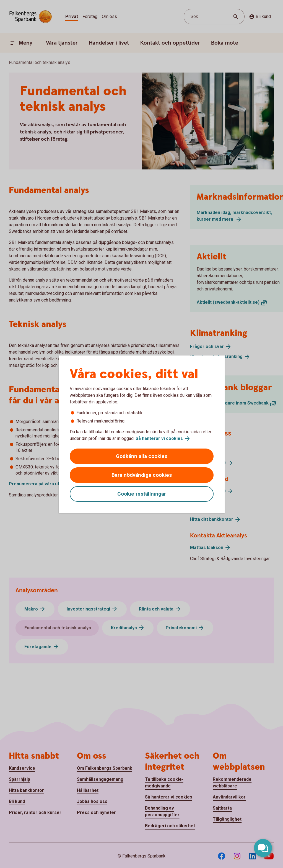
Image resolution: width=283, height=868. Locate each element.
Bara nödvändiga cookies (142, 475)
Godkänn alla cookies (142, 456)
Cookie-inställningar (142, 494)
